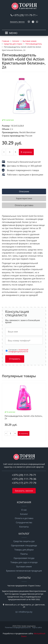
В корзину (26, 152)
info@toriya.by (25, 612)
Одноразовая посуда (24, 558)
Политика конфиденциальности (18, 627)
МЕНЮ (13, 33)
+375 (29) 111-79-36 (24, 479)
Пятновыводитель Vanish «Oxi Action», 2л (24, 417)
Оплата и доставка (24, 518)
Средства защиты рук (24, 541)
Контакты (24, 527)
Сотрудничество (24, 522)
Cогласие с (18, 351)
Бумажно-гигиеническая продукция (24, 571)
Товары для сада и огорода (24, 562)
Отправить (15, 359)
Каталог (24, 514)
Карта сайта (37, 627)
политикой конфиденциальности (18, 351)
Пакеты (24, 554)
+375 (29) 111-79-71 (24, 15)
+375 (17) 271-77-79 (24, 483)
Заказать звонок (17, 22)
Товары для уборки (24, 550)
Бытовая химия (24, 567)
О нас (24, 510)
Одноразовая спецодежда (24, 545)
